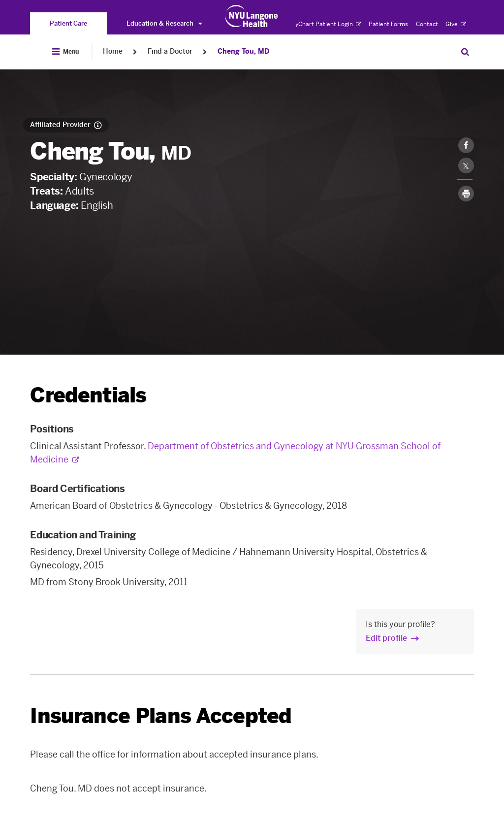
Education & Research (164, 23)
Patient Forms (388, 24)
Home (113, 51)
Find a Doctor (170, 51)
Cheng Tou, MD (243, 51)
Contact (427, 24)
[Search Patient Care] (465, 52)
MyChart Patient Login (326, 24)
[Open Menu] (65, 52)
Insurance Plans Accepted (161, 716)
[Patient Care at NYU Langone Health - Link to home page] (252, 16)
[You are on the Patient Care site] (68, 23)
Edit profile (386, 638)
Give (456, 24)
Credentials (88, 395)
